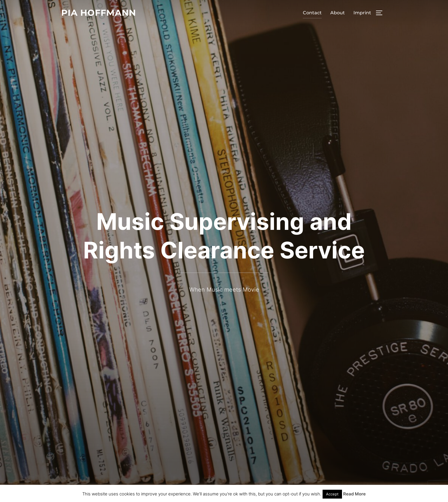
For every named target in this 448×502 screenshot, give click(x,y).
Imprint (362, 13)
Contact (312, 13)
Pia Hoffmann (99, 13)
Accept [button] (332, 494)
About (338, 13)
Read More (354, 494)
